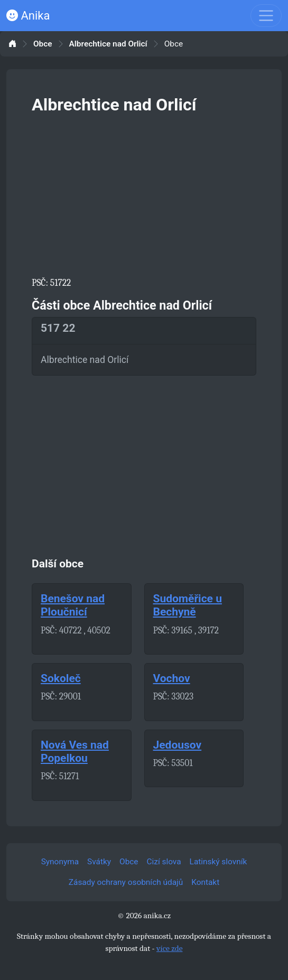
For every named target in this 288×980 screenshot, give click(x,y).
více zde (170, 948)
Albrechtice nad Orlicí (108, 44)
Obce (43, 44)
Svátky (99, 862)
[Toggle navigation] (266, 16)
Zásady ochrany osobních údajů (126, 882)
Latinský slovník (219, 862)
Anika (28, 16)
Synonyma (60, 862)
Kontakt (205, 882)
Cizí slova (164, 862)
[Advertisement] (144, 193)
